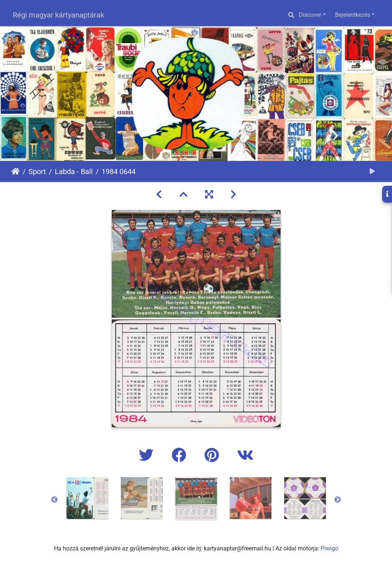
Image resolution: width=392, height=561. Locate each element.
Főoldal (16, 172)
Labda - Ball (74, 172)
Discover (310, 15)
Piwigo (330, 548)
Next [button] (338, 500)
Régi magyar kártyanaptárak (58, 15)
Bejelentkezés (353, 15)
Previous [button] (54, 500)
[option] (87, 498)
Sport (37, 172)
